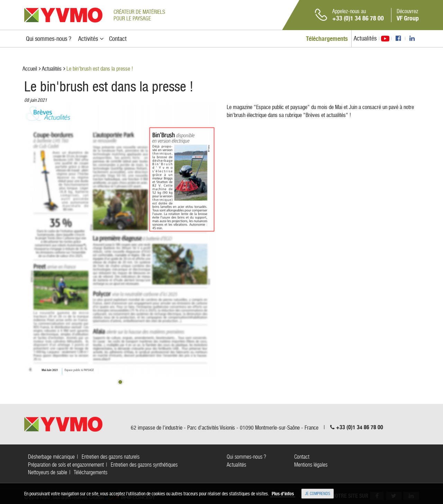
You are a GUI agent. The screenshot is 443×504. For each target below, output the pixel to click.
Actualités (365, 38)
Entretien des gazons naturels (111, 457)
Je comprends (318, 494)
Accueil (30, 69)
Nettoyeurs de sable (48, 472)
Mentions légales (311, 465)
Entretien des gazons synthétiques (144, 465)
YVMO (63, 15)
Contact (302, 457)
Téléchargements (91, 472)
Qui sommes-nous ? (246, 457)
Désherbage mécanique (51, 457)
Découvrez (408, 15)
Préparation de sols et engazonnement (66, 465)
